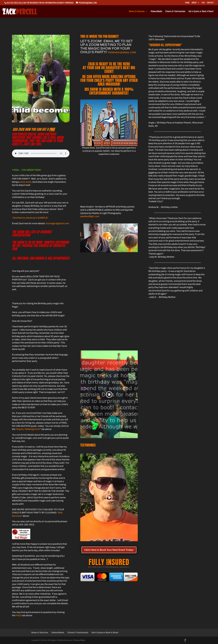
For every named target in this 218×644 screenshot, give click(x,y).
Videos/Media (156, 12)
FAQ (203, 3)
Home (187, 3)
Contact (210, 3)
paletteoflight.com (90, 216)
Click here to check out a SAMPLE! (30, 218)
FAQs (19, 615)
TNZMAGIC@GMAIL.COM (122, 52)
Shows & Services (137, 12)
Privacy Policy (79, 640)
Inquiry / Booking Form (28, 429)
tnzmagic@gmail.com (57, 223)
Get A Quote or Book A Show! (201, 12)
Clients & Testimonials (175, 12)
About (194, 3)
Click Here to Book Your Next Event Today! (109, 550)
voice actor (26, 182)
